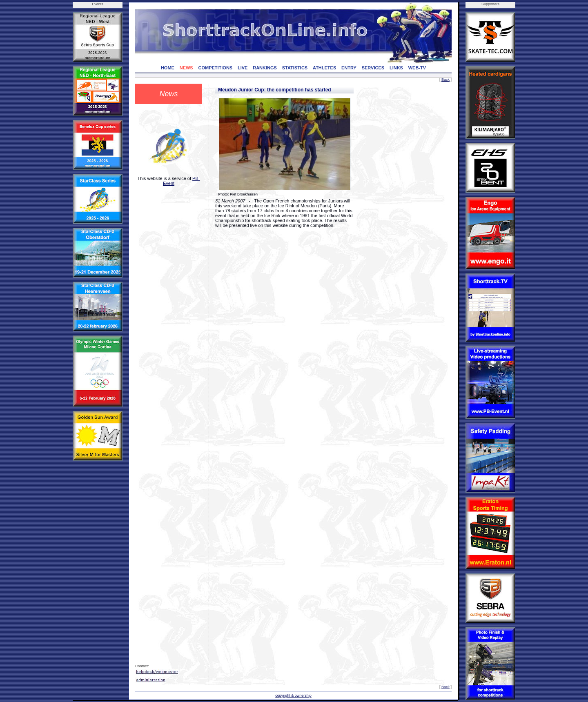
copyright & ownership (293, 695)
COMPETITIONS (215, 68)
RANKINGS (265, 68)
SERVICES (373, 68)
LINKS (396, 68)
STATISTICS (295, 68)
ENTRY (349, 68)
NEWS (186, 68)
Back (445, 80)
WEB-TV (417, 68)
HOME (168, 68)
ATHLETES (324, 68)
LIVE (243, 68)
